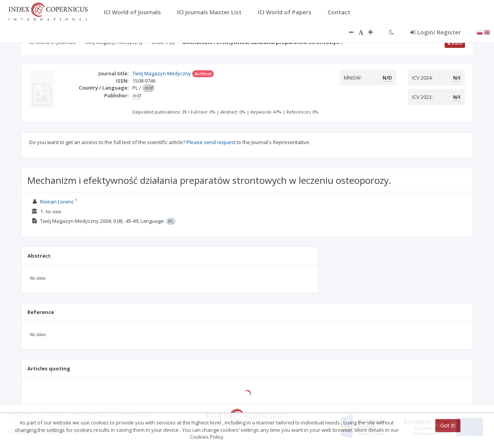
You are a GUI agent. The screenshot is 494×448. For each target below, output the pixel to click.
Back (455, 43)
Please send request (211, 142)
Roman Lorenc (57, 202)
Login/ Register (436, 32)
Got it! (448, 425)
